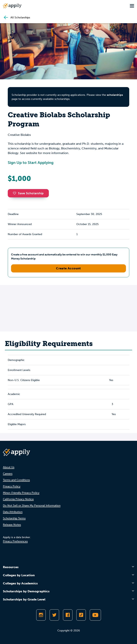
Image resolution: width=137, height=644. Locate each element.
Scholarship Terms (14, 518)
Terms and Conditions (16, 480)
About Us (9, 467)
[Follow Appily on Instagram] (41, 615)
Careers (8, 474)
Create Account (68, 268)
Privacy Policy (12, 486)
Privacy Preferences (15, 541)
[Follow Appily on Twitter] (54, 615)
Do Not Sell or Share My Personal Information (32, 506)
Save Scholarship (28, 193)
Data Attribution (13, 512)
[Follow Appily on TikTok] (81, 615)
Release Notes (12, 525)
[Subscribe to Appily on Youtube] (95, 615)
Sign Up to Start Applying (31, 163)
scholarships (115, 95)
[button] (16, 193)
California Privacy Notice (18, 499)
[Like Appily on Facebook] (68, 615)
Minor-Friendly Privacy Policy (21, 493)
